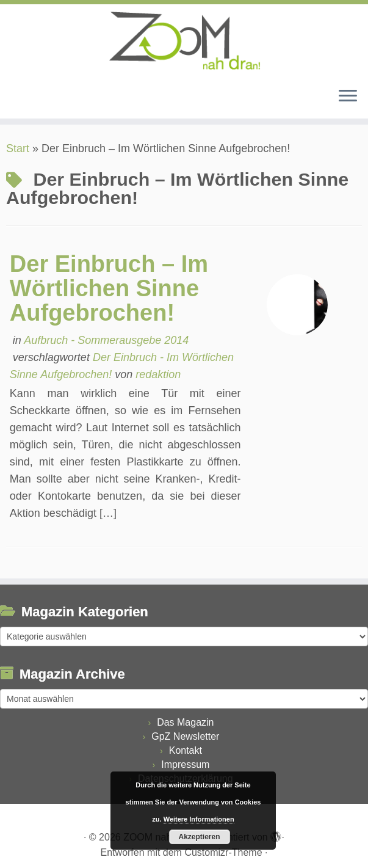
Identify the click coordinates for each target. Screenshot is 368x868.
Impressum (185, 764)
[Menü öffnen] (348, 97)
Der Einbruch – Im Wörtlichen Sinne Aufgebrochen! (109, 288)
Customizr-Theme (223, 852)
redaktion (158, 374)
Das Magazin (185, 722)
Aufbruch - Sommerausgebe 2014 (106, 340)
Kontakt (186, 750)
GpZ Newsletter (185, 736)
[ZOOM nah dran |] (184, 41)
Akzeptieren (199, 837)
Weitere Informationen (199, 819)
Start (18, 148)
